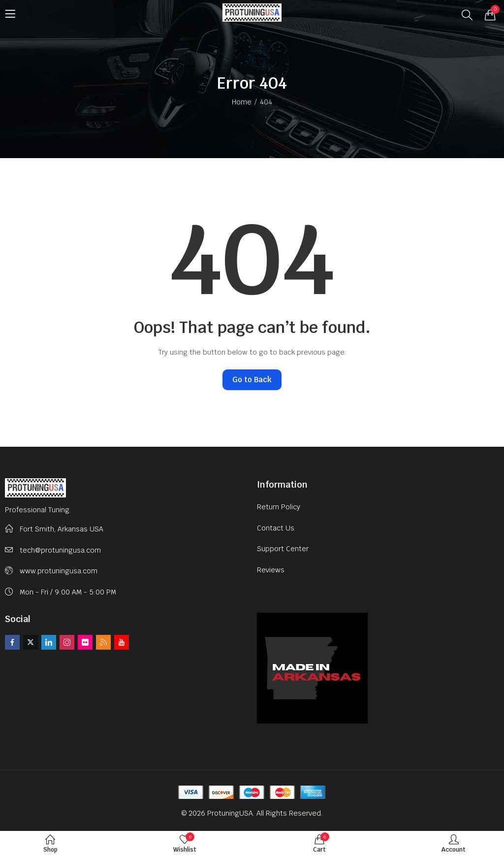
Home (242, 102)
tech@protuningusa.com (60, 550)
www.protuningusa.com (59, 571)
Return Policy (279, 507)
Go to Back (252, 380)
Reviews (271, 570)
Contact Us (276, 528)
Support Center (283, 549)
